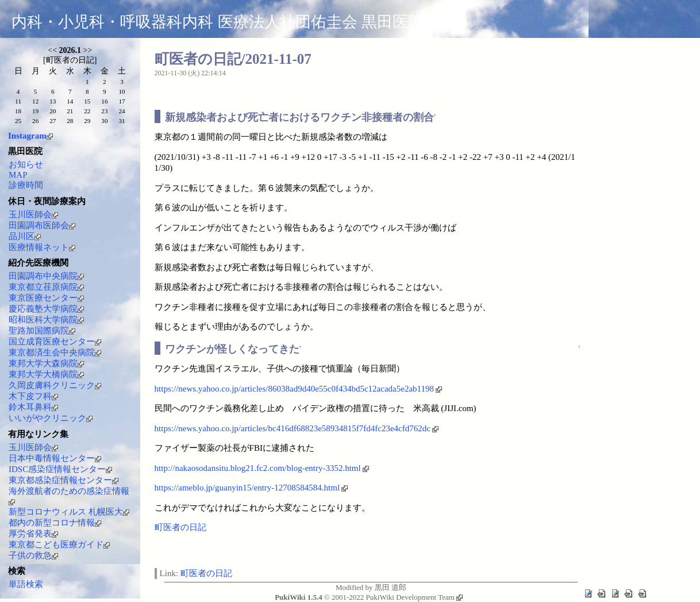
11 (18, 101)
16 (104, 101)
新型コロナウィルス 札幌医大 (69, 512)
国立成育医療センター (55, 342)
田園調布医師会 (42, 225)
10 (122, 91)
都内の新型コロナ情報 (55, 523)
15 (87, 101)
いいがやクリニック (51, 418)
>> (88, 50)
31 (122, 121)
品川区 (25, 236)
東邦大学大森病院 (46, 363)
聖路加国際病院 (42, 331)
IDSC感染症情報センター (60, 469)
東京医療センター (46, 298)
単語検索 (26, 584)
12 (35, 101)
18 (18, 111)
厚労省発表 (33, 534)
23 (104, 111)
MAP (18, 175)
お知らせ (26, 164)
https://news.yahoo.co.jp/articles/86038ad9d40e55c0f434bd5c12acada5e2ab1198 (298, 389)
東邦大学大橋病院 (46, 374)
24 (122, 111)
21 (70, 111)
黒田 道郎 (391, 587)
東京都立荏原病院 (46, 287)
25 (18, 121)
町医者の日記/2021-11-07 (233, 59)
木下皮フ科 (33, 396)
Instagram (30, 136)
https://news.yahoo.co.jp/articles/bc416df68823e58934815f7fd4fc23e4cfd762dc (297, 428)
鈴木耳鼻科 (33, 407)
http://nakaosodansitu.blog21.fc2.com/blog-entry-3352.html (262, 468)
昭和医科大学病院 (46, 320)
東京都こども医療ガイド (59, 545)
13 (53, 101)
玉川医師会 (33, 214)
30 (104, 121)
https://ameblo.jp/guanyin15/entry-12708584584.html (251, 488)
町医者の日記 (180, 527)
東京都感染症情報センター (64, 480)
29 (87, 121)
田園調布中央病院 (46, 276)
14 (70, 101)
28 (70, 121)
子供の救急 (33, 555)
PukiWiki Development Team (414, 597)
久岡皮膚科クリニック (55, 385)
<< (52, 50)
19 (35, 111)
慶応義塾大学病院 (46, 309)
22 (87, 111)
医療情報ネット (42, 247)
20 (53, 111)
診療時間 (26, 185)
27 (53, 121)
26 (35, 121)
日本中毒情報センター (55, 458)
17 (122, 101)
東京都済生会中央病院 (55, 352)
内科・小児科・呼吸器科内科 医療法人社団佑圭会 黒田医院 (218, 22)
